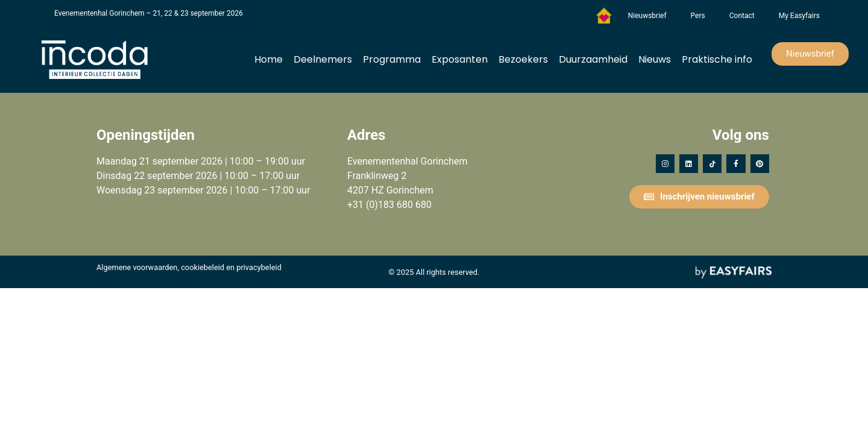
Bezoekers (523, 59)
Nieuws (655, 59)
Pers (698, 16)
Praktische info (717, 59)
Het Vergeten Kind (604, 16)
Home (269, 59)
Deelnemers (323, 59)
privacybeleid (259, 267)
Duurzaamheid (593, 59)
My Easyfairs (799, 16)
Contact (742, 16)
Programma (392, 59)
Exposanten (460, 59)
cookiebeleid (203, 267)
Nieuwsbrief (647, 16)
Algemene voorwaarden (137, 267)
